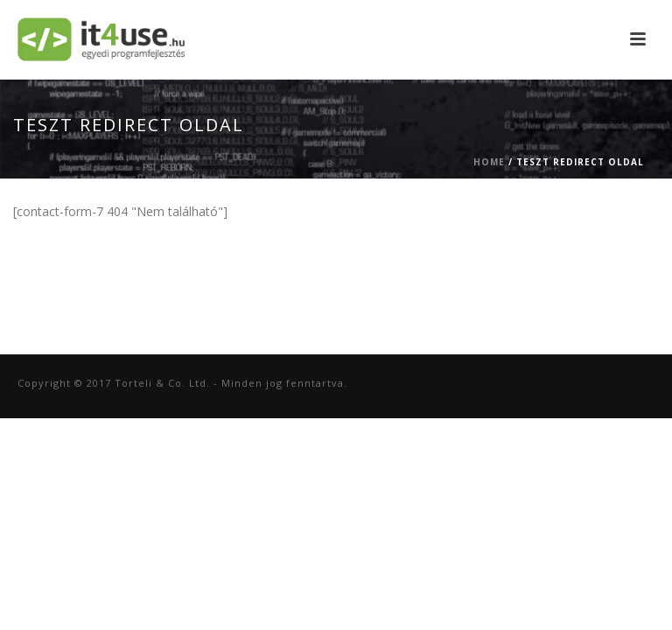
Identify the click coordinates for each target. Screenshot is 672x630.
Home (489, 162)
